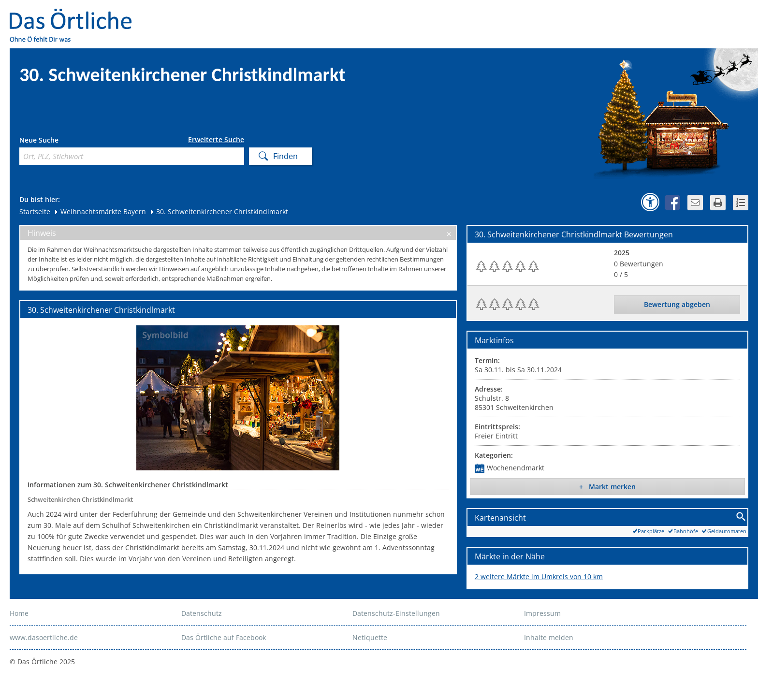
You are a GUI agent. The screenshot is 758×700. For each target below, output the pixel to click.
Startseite (35, 211)
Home (19, 613)
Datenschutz (202, 613)
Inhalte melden (549, 637)
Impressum (542, 613)
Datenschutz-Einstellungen (396, 613)
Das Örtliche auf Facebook (224, 637)
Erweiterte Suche (216, 140)
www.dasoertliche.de (44, 637)
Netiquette (370, 637)
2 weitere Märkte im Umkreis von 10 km (539, 576)
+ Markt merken (607, 487)
